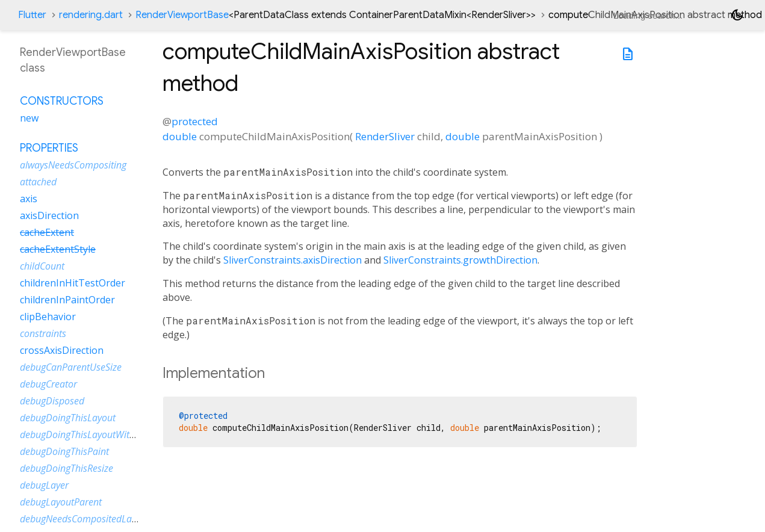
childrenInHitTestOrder (73, 283)
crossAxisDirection (62, 350)
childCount (42, 266)
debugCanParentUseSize (71, 367)
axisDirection (49, 215)
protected (195, 121)
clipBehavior (48, 317)
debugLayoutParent (61, 502)
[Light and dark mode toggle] (737, 15)
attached (38, 182)
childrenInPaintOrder (67, 300)
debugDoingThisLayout (68, 418)
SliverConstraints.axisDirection (293, 260)
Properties (49, 148)
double (180, 136)
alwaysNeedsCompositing (73, 165)
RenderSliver (385, 136)
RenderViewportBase (336, 15)
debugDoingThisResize (67, 468)
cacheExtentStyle (58, 249)
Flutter (32, 15)
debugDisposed (52, 401)
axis (29, 199)
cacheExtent (47, 232)
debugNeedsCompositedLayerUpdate (98, 519)
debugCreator (48, 384)
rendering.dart (91, 15)
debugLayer (44, 485)
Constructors (62, 101)
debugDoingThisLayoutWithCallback (95, 435)
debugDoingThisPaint (64, 451)
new (29, 118)
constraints (43, 333)
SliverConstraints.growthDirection (460, 260)
